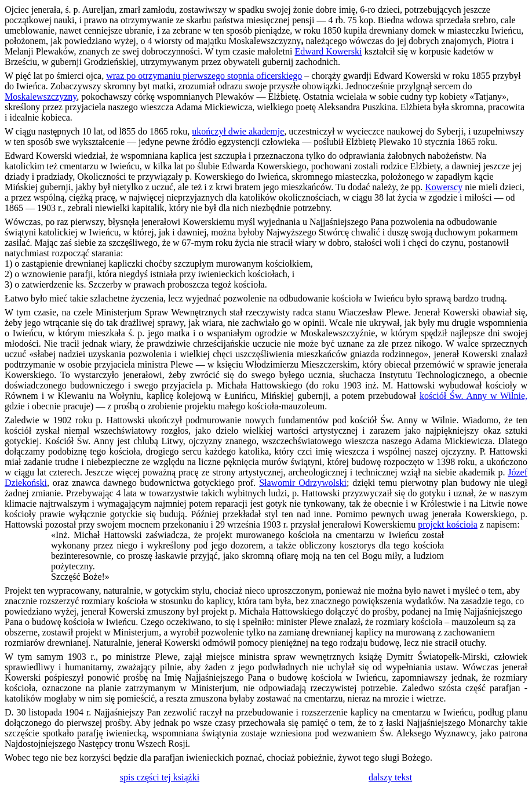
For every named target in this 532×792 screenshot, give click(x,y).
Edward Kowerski (328, 51)
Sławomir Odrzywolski (303, 483)
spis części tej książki (160, 777)
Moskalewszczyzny (41, 97)
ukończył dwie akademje (238, 131)
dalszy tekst (390, 777)
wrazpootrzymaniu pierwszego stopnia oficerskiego (204, 76)
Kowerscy (444, 187)
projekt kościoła (448, 524)
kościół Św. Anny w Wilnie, (473, 396)
